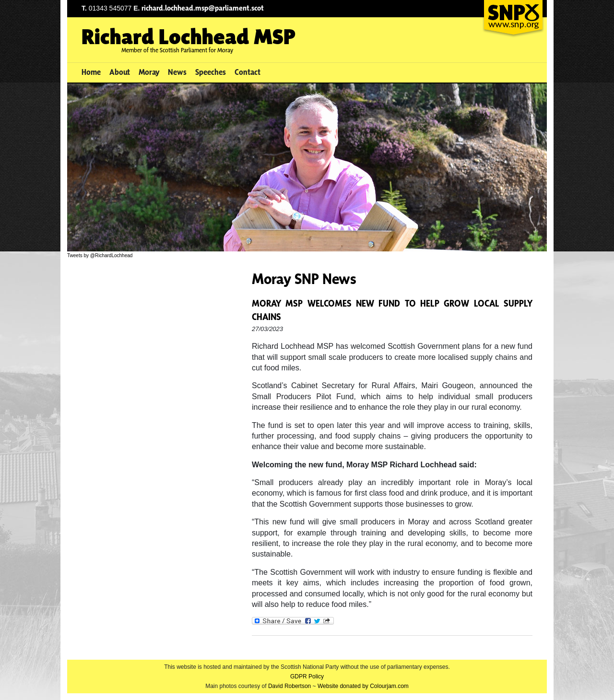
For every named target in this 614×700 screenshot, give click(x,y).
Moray (149, 72)
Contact (248, 72)
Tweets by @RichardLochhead (100, 255)
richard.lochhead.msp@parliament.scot (203, 8)
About (120, 72)
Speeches (211, 72)
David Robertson (289, 686)
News (177, 72)
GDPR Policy (307, 676)
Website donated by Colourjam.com (363, 686)
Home (91, 72)
